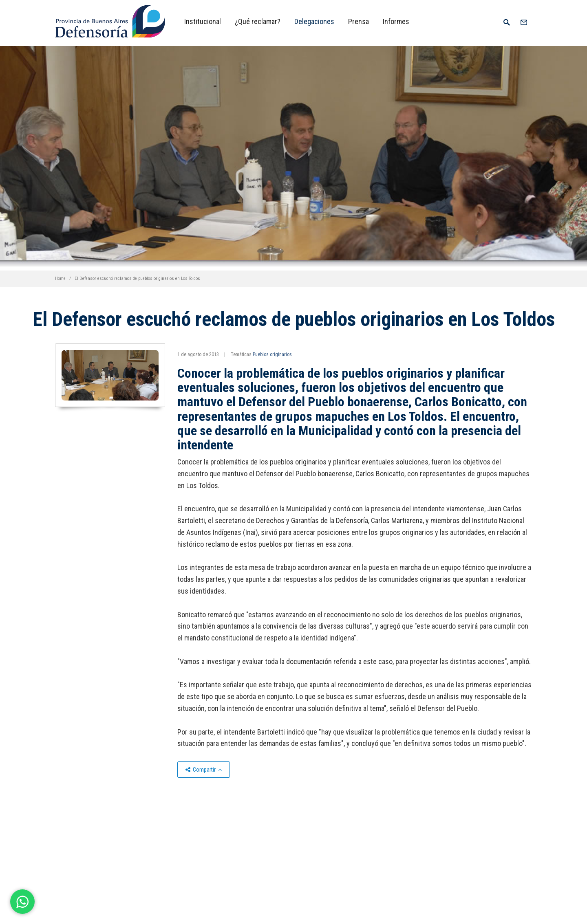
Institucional (203, 21)
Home (60, 278)
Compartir (204, 770)
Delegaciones (314, 21)
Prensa (359, 21)
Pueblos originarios (272, 354)
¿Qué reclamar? (258, 21)
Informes (396, 21)
